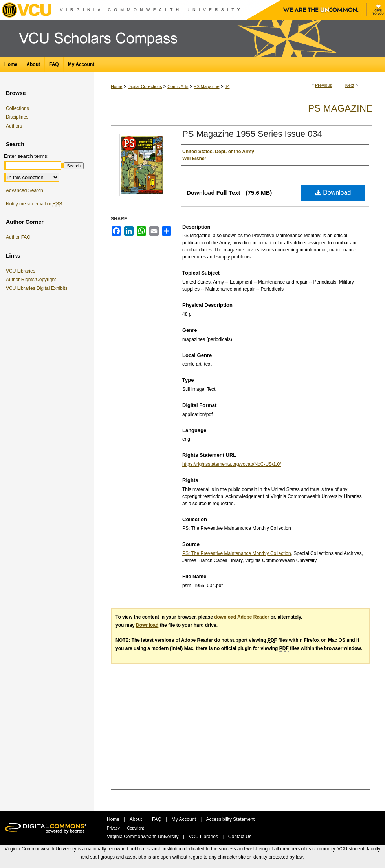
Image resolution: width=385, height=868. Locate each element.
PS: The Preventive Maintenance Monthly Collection (237, 553)
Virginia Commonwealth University (143, 837)
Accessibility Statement (230, 819)
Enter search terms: (26, 156)
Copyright (136, 828)
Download (333, 193)
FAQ (157, 819)
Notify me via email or (34, 204)
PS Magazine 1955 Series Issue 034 (252, 134)
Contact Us (240, 837)
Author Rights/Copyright (32, 280)
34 (227, 86)
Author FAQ (18, 237)
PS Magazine (206, 86)
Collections (17, 108)
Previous (324, 85)
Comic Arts (178, 86)
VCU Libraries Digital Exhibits (38, 288)
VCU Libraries (22, 271)
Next (350, 85)
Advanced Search (25, 190)
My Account (184, 819)
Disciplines (17, 117)
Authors (14, 126)
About (137, 819)
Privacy (114, 828)
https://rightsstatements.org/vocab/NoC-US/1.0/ (232, 464)
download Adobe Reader (242, 617)
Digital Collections (145, 86)
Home (116, 86)
